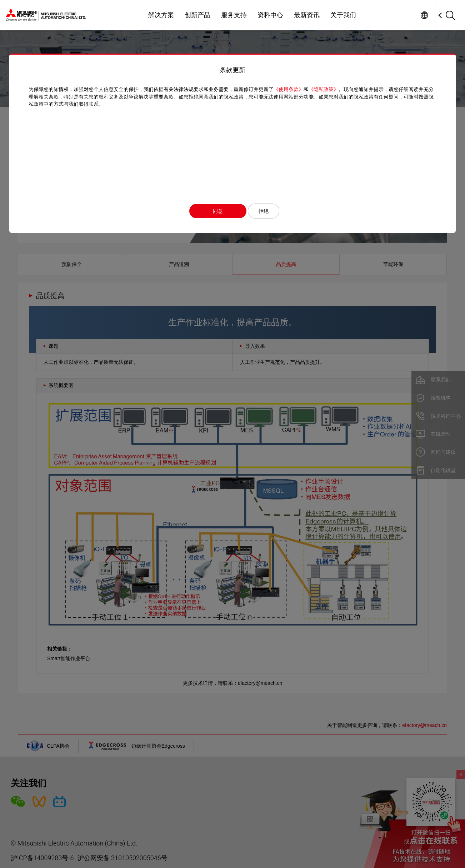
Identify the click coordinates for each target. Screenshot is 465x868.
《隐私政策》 (320, 89)
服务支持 (234, 15)
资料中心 (270, 15)
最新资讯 (307, 15)
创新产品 (197, 15)
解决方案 (161, 15)
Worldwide (424, 15)
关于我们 (343, 15)
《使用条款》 (285, 89)
